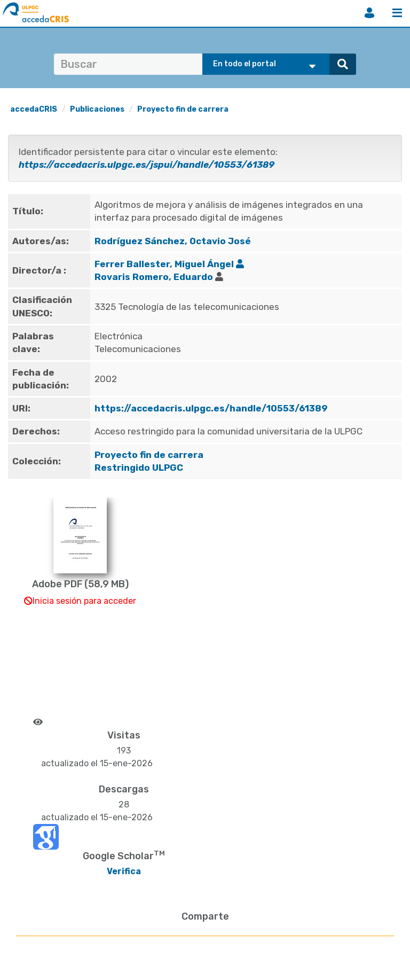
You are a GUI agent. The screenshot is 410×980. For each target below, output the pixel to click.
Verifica (124, 871)
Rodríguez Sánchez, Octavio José (173, 241)
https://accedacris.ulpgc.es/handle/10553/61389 (211, 408)
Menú (397, 13)
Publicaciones (97, 109)
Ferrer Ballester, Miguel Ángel (164, 264)
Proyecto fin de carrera (183, 109)
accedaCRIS (34, 109)
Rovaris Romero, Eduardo (154, 277)
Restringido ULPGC (139, 468)
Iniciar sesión (369, 13)
